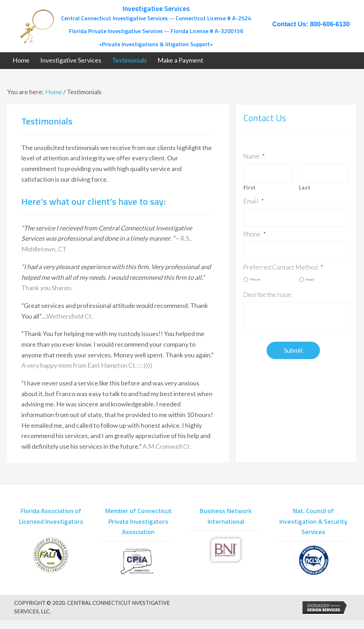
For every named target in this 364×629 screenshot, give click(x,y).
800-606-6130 (330, 24)
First (250, 188)
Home (54, 92)
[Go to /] (136, 26)
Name (254, 156)
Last (305, 188)
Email (253, 201)
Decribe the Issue (267, 294)
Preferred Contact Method (283, 267)
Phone (255, 234)
